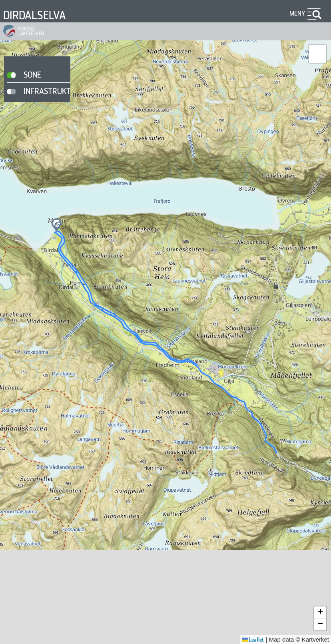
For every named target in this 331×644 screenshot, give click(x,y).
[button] (57, 225)
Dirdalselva (35, 15)
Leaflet (253, 640)
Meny (297, 13)
